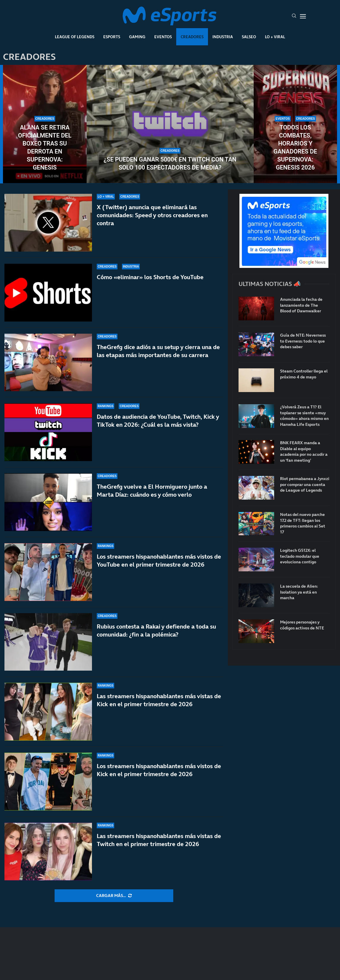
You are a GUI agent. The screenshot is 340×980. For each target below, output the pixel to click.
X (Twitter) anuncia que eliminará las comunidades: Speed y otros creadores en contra (152, 215)
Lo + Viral (275, 37)
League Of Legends (75, 37)
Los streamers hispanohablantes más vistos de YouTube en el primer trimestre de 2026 (159, 561)
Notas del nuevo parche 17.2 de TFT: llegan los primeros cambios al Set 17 (303, 523)
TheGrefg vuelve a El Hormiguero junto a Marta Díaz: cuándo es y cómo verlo (152, 491)
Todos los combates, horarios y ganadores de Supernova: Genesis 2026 (295, 147)
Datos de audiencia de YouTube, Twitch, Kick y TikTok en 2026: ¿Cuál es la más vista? (158, 421)
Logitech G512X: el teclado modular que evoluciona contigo (300, 556)
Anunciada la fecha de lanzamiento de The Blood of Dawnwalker (301, 305)
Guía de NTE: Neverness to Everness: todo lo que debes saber (303, 341)
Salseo (249, 37)
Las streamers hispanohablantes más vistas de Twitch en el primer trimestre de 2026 (159, 840)
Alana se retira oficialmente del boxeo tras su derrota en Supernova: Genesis (45, 147)
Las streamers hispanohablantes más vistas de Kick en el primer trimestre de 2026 (159, 700)
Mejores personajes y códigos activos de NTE (302, 625)
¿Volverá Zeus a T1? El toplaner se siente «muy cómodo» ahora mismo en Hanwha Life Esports (304, 416)
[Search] (294, 16)
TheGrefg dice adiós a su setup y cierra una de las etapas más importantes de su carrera (158, 351)
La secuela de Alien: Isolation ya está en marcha (299, 592)
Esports (112, 37)
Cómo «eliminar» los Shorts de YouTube (150, 277)
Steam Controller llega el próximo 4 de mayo (304, 374)
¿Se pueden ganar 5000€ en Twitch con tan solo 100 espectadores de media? (170, 163)
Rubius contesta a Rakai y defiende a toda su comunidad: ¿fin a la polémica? (156, 630)
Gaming (137, 37)
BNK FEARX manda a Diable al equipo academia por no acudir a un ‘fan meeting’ (304, 452)
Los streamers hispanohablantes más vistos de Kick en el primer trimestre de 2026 (159, 770)
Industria (223, 37)
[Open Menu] (303, 16)
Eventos (163, 37)
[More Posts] (114, 896)
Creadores (192, 37)
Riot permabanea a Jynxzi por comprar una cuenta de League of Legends (305, 485)
